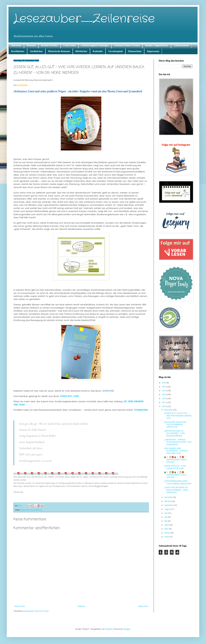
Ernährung (29, 510)
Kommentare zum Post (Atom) (36, 611)
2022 (164, 398)
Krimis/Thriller (49, 45)
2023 (164, 394)
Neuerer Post (20, 606)
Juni (166, 517)
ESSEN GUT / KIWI (70, 396)
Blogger (127, 629)
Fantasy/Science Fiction (127, 45)
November (169, 497)
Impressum (153, 51)
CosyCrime (69, 45)
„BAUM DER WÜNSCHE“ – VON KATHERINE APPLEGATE (176, 425)
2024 (164, 391)
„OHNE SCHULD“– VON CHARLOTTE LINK (175, 467)
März (167, 529)
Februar (168, 533)
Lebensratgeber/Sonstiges (95, 45)
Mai (166, 521)
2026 (164, 383)
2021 (164, 402)
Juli (166, 513)
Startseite (16, 45)
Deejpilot (109, 629)
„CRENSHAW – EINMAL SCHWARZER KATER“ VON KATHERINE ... (178, 442)
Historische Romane (59, 51)
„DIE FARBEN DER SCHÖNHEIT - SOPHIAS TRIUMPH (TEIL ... (176, 451)
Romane (31, 45)
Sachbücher (36, 51)
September (169, 505)
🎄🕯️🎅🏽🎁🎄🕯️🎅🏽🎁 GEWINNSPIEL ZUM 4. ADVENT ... (175, 460)
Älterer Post (143, 606)
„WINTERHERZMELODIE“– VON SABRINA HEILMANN (178, 482)
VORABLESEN (141, 410)
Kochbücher (18, 51)
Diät (22, 510)
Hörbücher (81, 51)
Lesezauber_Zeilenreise (84, 19)
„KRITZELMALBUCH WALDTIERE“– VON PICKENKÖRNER (174, 433)
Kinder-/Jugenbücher (157, 45)
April (167, 525)
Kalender (98, 51)
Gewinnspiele (115, 51)
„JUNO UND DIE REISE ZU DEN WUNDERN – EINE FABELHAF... (176, 490)
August (168, 509)
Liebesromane (181, 45)
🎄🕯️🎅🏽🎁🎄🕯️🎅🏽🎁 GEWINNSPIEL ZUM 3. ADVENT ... (175, 475)
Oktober (168, 501)
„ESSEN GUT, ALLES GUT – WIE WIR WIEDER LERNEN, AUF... (178, 416)
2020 (164, 406)
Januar (167, 537)
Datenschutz (135, 51)
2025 (164, 387)
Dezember (169, 410)
